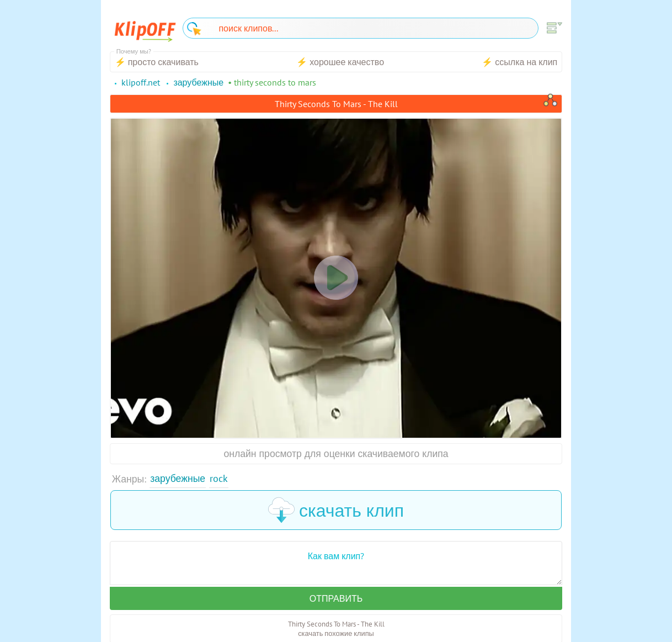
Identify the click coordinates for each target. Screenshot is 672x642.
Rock (219, 478)
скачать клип (336, 510)
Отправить (336, 598)
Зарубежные (178, 478)
